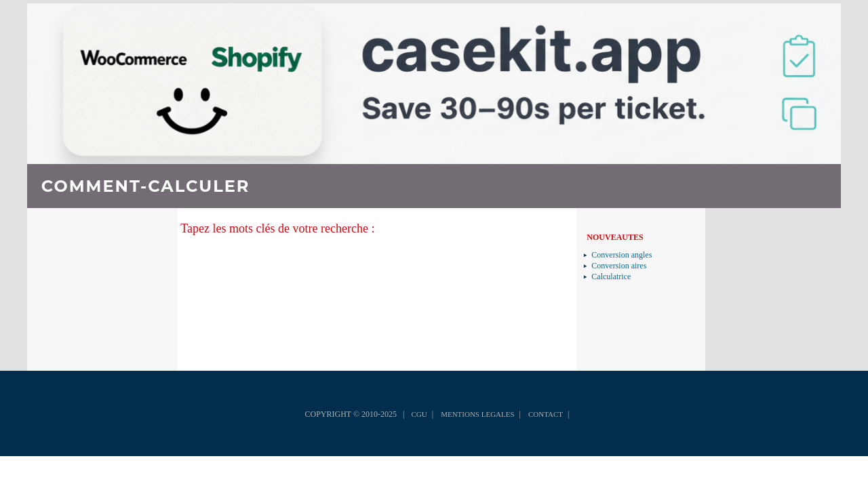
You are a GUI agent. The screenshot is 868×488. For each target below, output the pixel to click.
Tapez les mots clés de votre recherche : (277, 228)
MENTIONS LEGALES (477, 414)
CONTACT (546, 414)
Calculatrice (611, 277)
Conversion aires (619, 266)
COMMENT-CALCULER (145, 186)
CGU (419, 414)
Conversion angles (622, 255)
